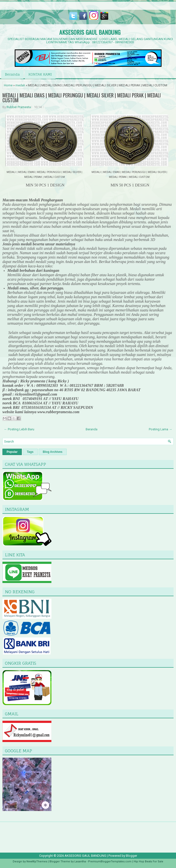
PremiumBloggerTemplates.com (110, 862)
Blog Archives (53, 452)
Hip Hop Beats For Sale (148, 862)
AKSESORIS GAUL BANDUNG (90, 32)
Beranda (12, 74)
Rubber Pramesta (19, 107)
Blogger (131, 856)
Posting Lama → (160, 429)
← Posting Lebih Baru (19, 429)
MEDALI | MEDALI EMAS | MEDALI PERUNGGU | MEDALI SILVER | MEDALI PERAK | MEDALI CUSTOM (82, 98)
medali (20, 85)
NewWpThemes (37, 862)
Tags (30, 452)
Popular (12, 452)
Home (8, 85)
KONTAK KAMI (40, 74)
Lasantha (80, 862)
